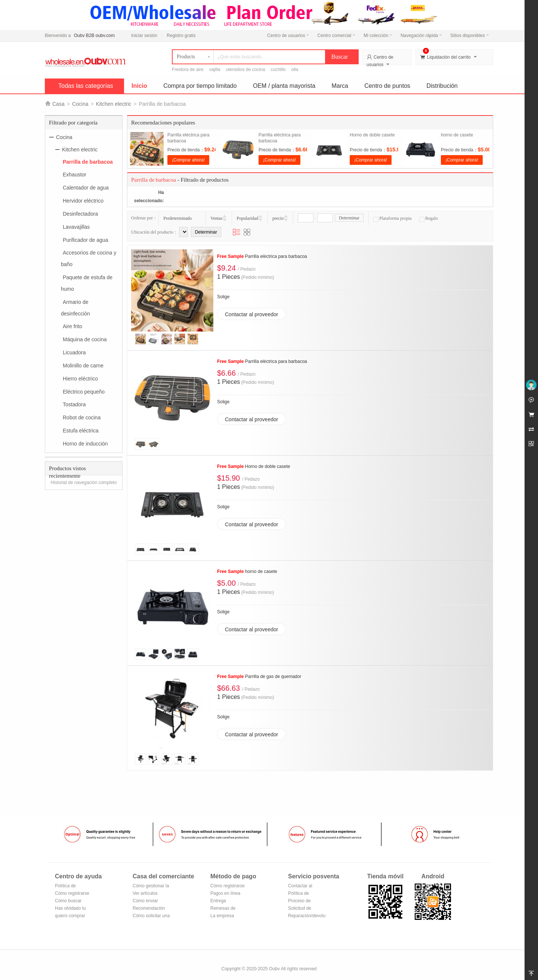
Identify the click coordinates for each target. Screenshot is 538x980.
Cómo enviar (145, 901)
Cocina (80, 104)
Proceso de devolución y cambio (301, 901)
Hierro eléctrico (80, 379)
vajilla (215, 70)
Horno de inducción (85, 444)
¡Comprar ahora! (188, 160)
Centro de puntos (387, 86)
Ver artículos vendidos (145, 894)
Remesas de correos (223, 909)
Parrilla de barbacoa (88, 161)
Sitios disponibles (470, 36)
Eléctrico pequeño (84, 391)
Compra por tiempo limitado (200, 86)
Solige (223, 297)
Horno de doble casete (372, 135)
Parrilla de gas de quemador (259, 677)
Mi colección (378, 36)
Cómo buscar (68, 901)
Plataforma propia (392, 218)
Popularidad (247, 218)
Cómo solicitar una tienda (151, 916)
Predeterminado (177, 218)
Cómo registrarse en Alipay (228, 886)
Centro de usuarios (288, 36)
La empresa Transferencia (224, 916)
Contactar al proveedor (251, 314)
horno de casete (457, 135)
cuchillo (278, 70)
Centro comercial (336, 36)
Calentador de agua (86, 188)
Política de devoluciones (301, 894)
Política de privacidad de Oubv (68, 886)
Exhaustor (75, 175)
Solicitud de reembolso (300, 909)
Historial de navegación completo (84, 483)
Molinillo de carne (83, 366)
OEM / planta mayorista (284, 86)
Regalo (429, 218)
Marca (340, 86)
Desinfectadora (80, 214)
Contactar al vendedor (300, 886)
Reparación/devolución (307, 916)
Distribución (442, 86)
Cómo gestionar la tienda (151, 886)
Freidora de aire (188, 70)
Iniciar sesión (144, 36)
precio (278, 218)
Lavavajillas (76, 227)
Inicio (139, 86)
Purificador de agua (85, 240)
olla (295, 70)
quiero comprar (70, 916)
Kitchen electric (114, 104)
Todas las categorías (86, 86)
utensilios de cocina (246, 70)
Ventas (216, 218)
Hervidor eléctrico (83, 201)
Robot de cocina (82, 417)
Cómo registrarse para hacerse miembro (72, 894)
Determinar (349, 218)
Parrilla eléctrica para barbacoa (262, 256)
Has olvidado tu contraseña (70, 909)
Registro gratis (181, 36)
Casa (58, 104)
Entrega (218, 901)
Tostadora (74, 404)
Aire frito (72, 326)
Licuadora (74, 352)
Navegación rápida (421, 36)
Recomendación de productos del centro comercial (149, 909)
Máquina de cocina (85, 339)
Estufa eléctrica (81, 431)
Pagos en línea (225, 893)
